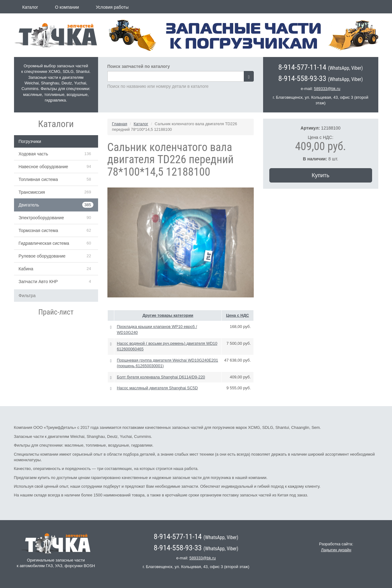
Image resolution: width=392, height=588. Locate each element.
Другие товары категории (168, 315)
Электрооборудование (41, 218)
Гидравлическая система (44, 243)
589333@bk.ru (327, 89)
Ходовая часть (33, 154)
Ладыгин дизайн (336, 550)
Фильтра (27, 296)
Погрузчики (30, 141)
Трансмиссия (32, 192)
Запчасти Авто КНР (38, 282)
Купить (321, 175)
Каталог (30, 7)
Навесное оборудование (43, 167)
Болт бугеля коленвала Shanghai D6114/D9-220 (161, 377)
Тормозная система (38, 230)
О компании (67, 7)
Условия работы (112, 7)
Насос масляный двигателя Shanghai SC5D (157, 388)
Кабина (26, 269)
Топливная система (38, 179)
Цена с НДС (238, 315)
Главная (120, 124)
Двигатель (29, 205)
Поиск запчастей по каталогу (139, 66)
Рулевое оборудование (42, 256)
